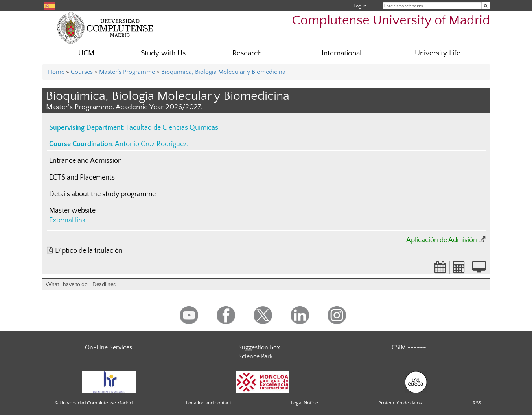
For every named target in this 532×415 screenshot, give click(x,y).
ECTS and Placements (82, 178)
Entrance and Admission (86, 161)
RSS (477, 403)
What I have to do (67, 285)
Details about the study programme (102, 194)
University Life (438, 53)
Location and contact (209, 403)
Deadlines (104, 285)
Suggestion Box (259, 347)
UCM (86, 53)
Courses (82, 72)
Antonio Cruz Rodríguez (151, 144)
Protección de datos (400, 403)
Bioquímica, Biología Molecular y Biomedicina (223, 72)
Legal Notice (305, 403)
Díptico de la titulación (89, 251)
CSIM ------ (409, 347)
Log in (360, 6)
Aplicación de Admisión (442, 240)
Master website (72, 211)
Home (56, 72)
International (342, 53)
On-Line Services (109, 347)
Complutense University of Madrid (391, 21)
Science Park (256, 356)
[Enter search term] (486, 6)
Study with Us (163, 53)
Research (247, 53)
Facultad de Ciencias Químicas (172, 128)
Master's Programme (127, 72)
